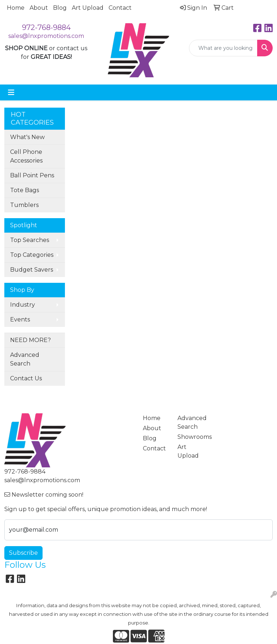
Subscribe (23, 553)
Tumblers (24, 205)
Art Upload (88, 8)
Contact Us (26, 378)
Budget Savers (32, 270)
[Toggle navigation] (11, 92)
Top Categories (32, 255)
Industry (23, 305)
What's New (27, 137)
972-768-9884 (46, 27)
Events (20, 319)
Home (16, 8)
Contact (120, 8)
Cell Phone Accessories (26, 156)
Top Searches (30, 240)
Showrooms (190, 437)
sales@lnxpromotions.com (46, 36)
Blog (60, 8)
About (39, 8)
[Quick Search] (223, 48)
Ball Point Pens (32, 175)
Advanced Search (25, 359)
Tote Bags (25, 190)
